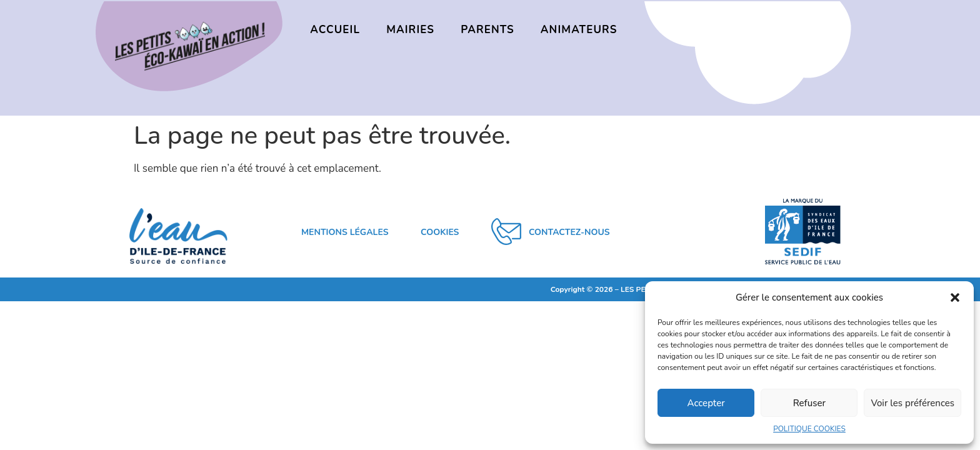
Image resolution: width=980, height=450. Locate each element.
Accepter (706, 403)
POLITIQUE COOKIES (809, 429)
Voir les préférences (912, 403)
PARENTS (487, 30)
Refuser (809, 403)
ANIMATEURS (579, 30)
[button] (955, 297)
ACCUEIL (335, 30)
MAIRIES (410, 30)
